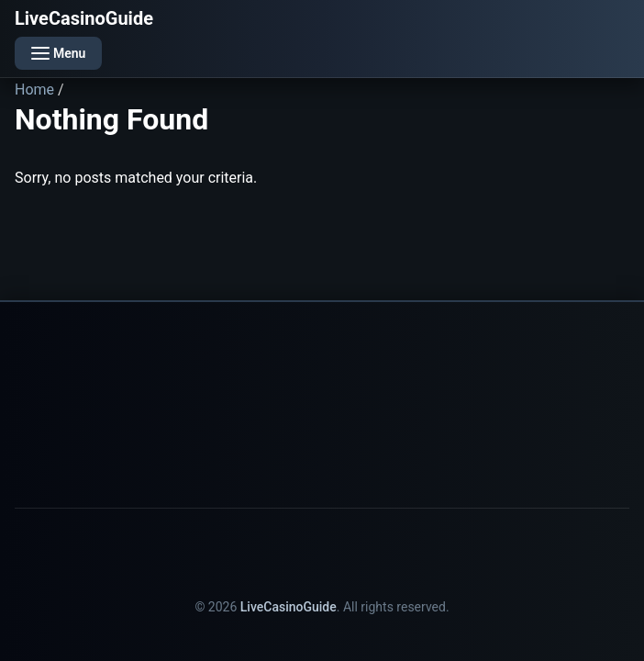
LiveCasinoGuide (84, 18)
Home (34, 90)
